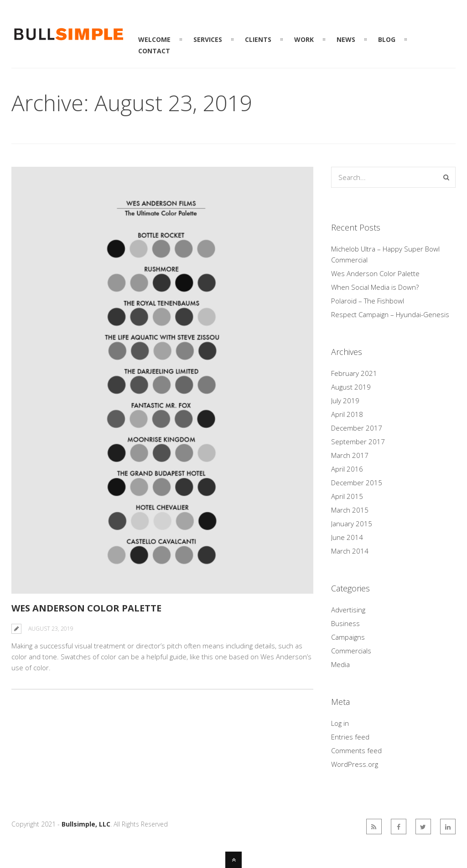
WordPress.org (355, 764)
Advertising (348, 610)
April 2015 (347, 496)
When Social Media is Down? (375, 287)
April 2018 (347, 414)
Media (340, 664)
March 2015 (350, 510)
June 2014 (347, 537)
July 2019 (345, 401)
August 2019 (351, 387)
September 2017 (358, 442)
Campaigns (348, 637)
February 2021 (354, 373)
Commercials (351, 651)
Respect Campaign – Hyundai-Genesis (390, 314)
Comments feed (356, 750)
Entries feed (350, 737)
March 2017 (350, 455)
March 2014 (350, 551)
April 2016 (347, 469)
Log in (340, 723)
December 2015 (357, 483)
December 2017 (357, 428)
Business (345, 623)
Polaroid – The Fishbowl (368, 301)
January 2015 (352, 524)
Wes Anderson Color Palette (86, 608)
